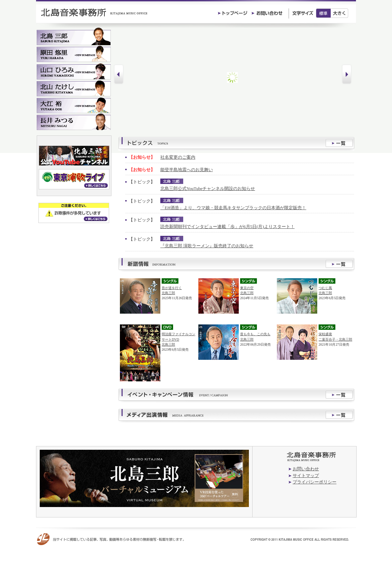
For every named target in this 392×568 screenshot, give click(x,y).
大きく (340, 13)
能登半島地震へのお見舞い (187, 170)
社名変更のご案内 (178, 157)
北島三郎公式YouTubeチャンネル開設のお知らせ (208, 188)
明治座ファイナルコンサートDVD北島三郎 (178, 339)
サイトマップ (306, 476)
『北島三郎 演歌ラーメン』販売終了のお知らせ (207, 246)
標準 (323, 13)
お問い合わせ (306, 469)
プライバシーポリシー (315, 482)
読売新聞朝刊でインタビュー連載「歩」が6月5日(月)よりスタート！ (227, 227)
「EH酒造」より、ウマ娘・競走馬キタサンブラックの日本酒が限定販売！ (233, 208)
